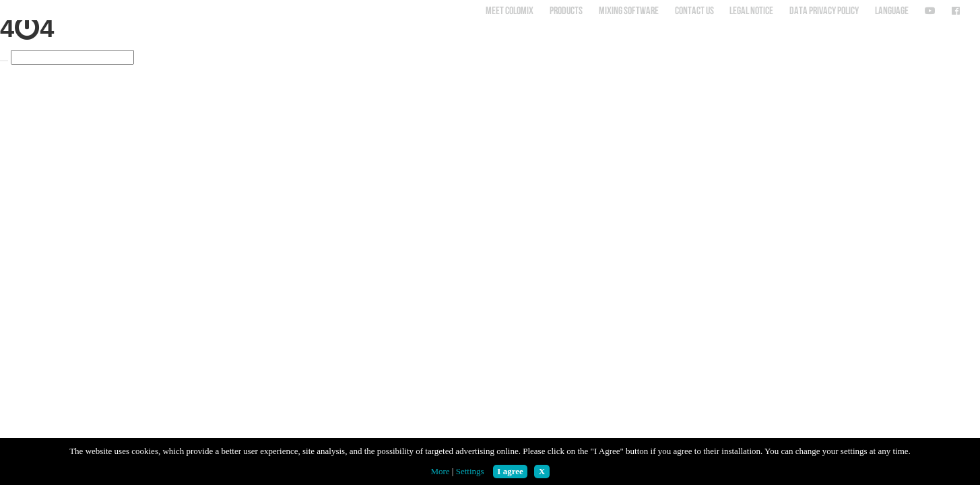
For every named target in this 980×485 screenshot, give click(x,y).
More (440, 471)
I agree (510, 471)
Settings (470, 471)
